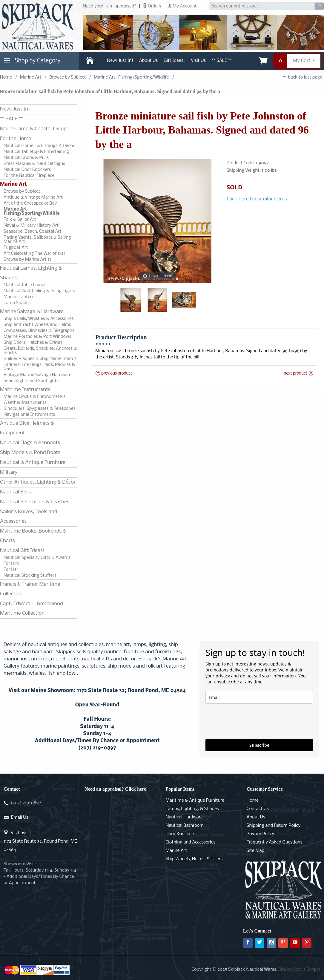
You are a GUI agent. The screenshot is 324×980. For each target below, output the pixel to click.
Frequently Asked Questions (275, 842)
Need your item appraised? (110, 6)
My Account (182, 6)
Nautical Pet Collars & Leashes (35, 502)
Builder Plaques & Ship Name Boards (40, 359)
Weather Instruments (25, 403)
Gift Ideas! (174, 61)
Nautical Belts (16, 492)
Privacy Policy (260, 834)
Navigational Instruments (29, 415)
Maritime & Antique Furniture (195, 800)
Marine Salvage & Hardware (32, 312)
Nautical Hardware (184, 817)
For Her (11, 570)
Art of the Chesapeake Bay (30, 203)
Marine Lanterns (20, 297)
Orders (152, 6)
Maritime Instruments (25, 390)
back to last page (302, 77)
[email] (259, 697)
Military (9, 472)
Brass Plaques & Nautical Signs (34, 164)
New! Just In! (120, 61)
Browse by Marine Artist (27, 260)
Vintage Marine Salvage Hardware (37, 375)
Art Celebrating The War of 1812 (35, 254)
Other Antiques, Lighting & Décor (38, 482)
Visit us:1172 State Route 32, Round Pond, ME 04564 (40, 841)
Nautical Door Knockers (27, 170)
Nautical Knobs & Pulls (26, 158)
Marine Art (31, 77)
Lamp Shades (17, 303)
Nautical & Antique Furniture (33, 463)
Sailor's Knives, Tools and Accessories (29, 517)
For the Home (16, 139)
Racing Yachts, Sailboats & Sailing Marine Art (37, 240)
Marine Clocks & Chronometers (34, 397)
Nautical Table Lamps (25, 285)
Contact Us (258, 809)
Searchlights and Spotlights (31, 381)
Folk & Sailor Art (20, 220)
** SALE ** (222, 61)
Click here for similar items (257, 199)
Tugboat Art (16, 248)
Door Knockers (181, 834)
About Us (148, 61)
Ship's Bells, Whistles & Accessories (39, 319)
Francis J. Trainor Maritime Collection (30, 589)
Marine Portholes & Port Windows (37, 337)
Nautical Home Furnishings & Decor (39, 146)
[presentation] (251, 721)
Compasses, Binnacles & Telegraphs (39, 331)
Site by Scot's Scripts (299, 970)
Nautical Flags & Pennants (30, 443)
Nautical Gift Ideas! (22, 551)
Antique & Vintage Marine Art (33, 197)
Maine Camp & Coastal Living (33, 129)
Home (6, 77)
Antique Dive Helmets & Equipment (27, 428)
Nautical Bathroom (185, 826)
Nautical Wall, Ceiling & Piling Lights (39, 291)
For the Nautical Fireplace (29, 176)
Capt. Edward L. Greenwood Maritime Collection (32, 609)
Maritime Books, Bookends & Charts (33, 536)
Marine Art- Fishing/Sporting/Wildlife (131, 77)
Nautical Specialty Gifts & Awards (37, 558)
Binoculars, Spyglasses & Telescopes (40, 409)
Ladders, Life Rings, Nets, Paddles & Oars (39, 367)
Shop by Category (31, 62)
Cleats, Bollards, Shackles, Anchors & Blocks (40, 351)
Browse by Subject (68, 77)
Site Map (255, 851)
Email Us (20, 818)
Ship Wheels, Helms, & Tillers (194, 859)
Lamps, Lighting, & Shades (192, 809)
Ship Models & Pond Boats (30, 453)
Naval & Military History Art (31, 226)
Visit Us (198, 61)
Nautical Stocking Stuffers (30, 576)
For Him (11, 564)
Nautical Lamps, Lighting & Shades (31, 273)
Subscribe (259, 745)
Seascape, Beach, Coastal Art (33, 231)
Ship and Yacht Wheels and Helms (37, 325)
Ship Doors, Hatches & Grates (33, 343)
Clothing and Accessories (191, 842)
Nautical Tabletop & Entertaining (36, 152)
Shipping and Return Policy (274, 826)
